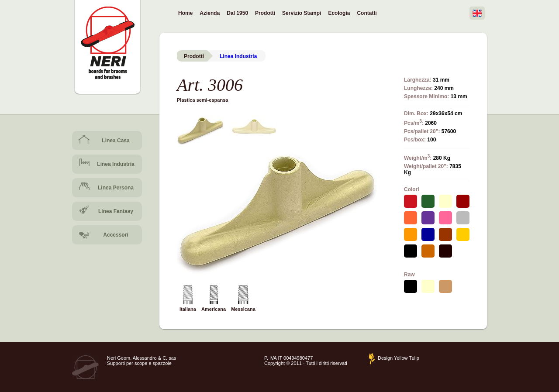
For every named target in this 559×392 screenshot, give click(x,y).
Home (185, 13)
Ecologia (339, 13)
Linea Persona (116, 188)
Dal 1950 (237, 13)
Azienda (210, 13)
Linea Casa (116, 141)
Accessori (116, 235)
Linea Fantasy (116, 211)
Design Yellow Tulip (399, 358)
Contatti (367, 13)
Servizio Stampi (302, 13)
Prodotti (265, 13)
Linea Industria (116, 164)
